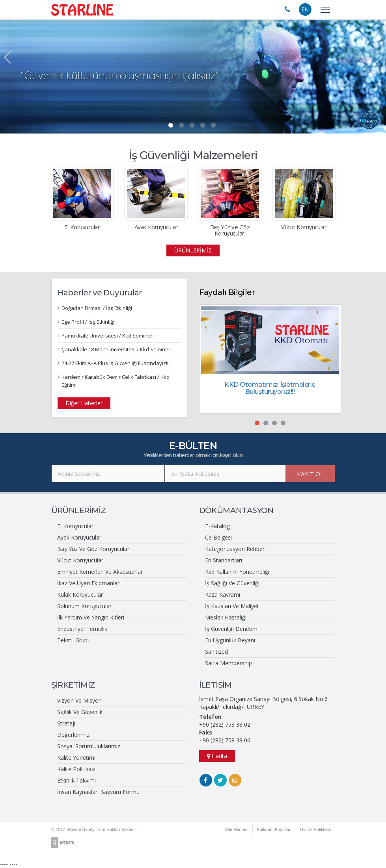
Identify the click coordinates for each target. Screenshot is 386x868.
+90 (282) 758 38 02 (225, 724)
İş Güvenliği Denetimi (232, 629)
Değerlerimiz (73, 735)
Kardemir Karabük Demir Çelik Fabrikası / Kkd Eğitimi (116, 381)
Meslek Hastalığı (226, 617)
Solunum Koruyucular (84, 606)
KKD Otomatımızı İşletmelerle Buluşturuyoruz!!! (270, 388)
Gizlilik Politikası (316, 829)
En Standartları (224, 560)
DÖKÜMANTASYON (236, 510)
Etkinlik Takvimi (76, 780)
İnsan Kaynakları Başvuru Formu (98, 792)
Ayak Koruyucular (156, 227)
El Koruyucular (82, 227)
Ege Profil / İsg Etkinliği (88, 322)
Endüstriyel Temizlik (82, 629)
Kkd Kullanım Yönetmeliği (237, 572)
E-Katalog (217, 526)
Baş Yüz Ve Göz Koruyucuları (94, 549)
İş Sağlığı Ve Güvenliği (232, 583)
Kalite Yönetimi (76, 758)
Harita (217, 756)
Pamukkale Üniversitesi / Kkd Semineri (108, 336)
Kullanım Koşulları (274, 829)
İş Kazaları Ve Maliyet (232, 606)
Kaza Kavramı (223, 594)
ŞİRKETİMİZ (73, 685)
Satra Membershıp (228, 663)
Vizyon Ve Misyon (79, 700)
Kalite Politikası (76, 769)
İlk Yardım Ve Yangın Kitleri (91, 617)
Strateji (66, 723)
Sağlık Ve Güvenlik (80, 712)
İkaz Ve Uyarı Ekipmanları (89, 583)
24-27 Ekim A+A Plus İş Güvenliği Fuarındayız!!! (116, 363)
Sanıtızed (216, 652)
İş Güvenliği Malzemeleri (193, 155)
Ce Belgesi (218, 537)
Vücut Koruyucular (304, 227)
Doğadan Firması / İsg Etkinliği (97, 308)
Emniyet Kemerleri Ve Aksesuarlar (100, 572)
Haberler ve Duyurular (100, 293)
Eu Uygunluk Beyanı (230, 640)
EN (305, 9)
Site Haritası (237, 829)
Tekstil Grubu (74, 640)
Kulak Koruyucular (80, 594)
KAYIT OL (310, 474)
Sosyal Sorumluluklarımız (89, 746)
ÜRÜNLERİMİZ (193, 250)
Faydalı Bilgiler (227, 292)
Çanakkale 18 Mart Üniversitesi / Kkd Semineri (117, 349)
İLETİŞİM (215, 685)
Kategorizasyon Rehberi (235, 549)
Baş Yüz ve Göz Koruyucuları (230, 230)
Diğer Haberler (84, 403)
